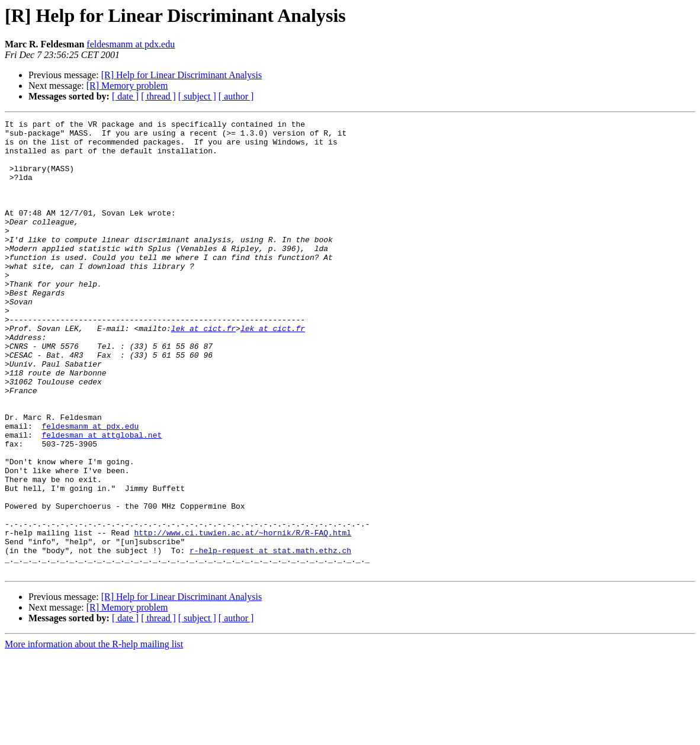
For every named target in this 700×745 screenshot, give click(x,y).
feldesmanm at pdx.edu (131, 44)
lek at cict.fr (203, 371)
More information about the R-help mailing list (94, 735)
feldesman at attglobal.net (102, 499)
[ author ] (236, 96)
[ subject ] (197, 96)
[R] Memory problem (127, 86)
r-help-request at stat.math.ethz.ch (270, 637)
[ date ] (125, 96)
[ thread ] (158, 96)
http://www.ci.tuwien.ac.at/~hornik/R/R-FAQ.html (243, 616)
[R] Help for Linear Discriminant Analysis (182, 75)
